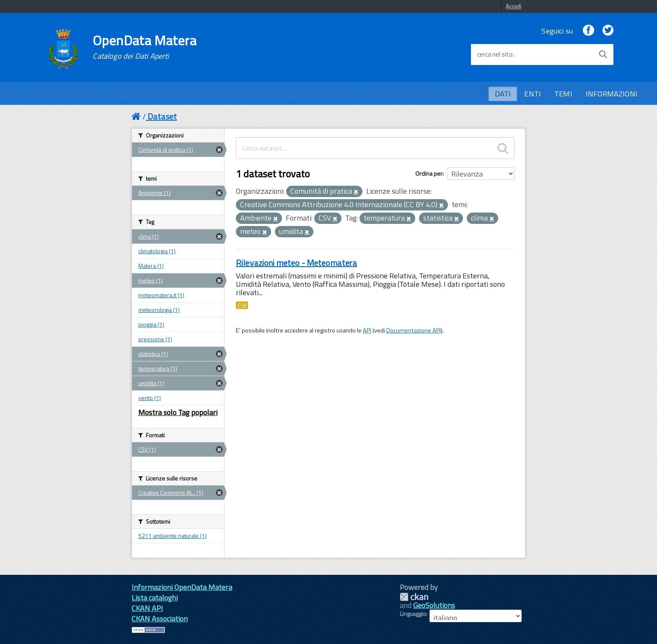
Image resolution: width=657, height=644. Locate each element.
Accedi (513, 6)
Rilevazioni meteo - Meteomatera (296, 263)
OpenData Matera (145, 47)
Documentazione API (414, 330)
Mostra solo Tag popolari (178, 412)
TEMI (563, 94)
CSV (242, 305)
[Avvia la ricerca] (603, 55)
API (367, 330)
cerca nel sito (495, 55)
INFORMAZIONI (612, 94)
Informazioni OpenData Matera (182, 587)
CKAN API (147, 608)
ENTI (533, 94)
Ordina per (429, 173)
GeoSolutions (434, 605)
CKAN (414, 597)
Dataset (162, 116)
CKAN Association (160, 619)
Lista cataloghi (155, 598)
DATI (503, 94)
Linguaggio (413, 614)
